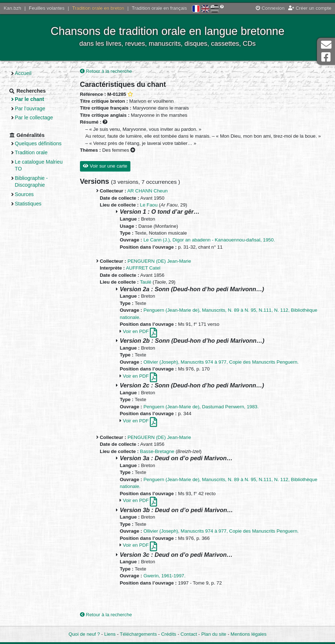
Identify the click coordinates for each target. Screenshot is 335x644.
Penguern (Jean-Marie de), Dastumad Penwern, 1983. (201, 407)
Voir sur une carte (105, 166)
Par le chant (29, 99)
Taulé (146, 282)
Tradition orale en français (159, 8)
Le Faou (149, 205)
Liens (110, 634)
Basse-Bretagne (157, 451)
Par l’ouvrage (30, 108)
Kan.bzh (12, 8)
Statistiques (28, 204)
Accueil (23, 73)
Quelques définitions (38, 143)
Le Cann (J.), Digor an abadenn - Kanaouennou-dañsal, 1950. (209, 240)
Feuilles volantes (47, 8)
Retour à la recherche (106, 71)
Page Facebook (326, 57)
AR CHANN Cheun (147, 191)
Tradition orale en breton (98, 8)
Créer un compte (310, 8)
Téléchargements (139, 634)
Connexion (270, 8)
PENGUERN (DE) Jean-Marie (159, 261)
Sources (24, 194)
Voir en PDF (140, 331)
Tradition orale (31, 152)
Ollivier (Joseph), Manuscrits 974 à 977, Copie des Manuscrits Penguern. (221, 362)
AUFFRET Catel (143, 268)
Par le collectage (34, 117)
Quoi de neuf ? (84, 634)
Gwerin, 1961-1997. (164, 576)
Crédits (169, 634)
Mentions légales (249, 634)
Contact (189, 634)
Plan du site (214, 634)
